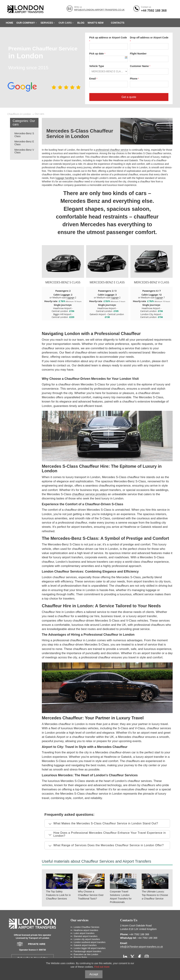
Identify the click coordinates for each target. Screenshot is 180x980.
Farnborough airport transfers (88, 951)
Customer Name (140, 66)
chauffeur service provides (89, 494)
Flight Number (138, 54)
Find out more (102, 967)
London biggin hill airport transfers (90, 948)
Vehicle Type (97, 66)
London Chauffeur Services (87, 927)
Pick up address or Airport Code (108, 38)
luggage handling (65, 178)
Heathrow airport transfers (86, 930)
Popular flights (81, 957)
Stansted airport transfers (86, 936)
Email (93, 79)
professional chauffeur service (112, 150)
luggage (70, 297)
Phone (134, 79)
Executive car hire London (86, 954)
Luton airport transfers (84, 933)
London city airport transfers (87, 939)
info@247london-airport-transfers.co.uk (99, 10)
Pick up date (97, 54)
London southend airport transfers (90, 942)
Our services (80, 920)
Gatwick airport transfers (85, 945)
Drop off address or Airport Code (149, 38)
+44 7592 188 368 (154, 11)
